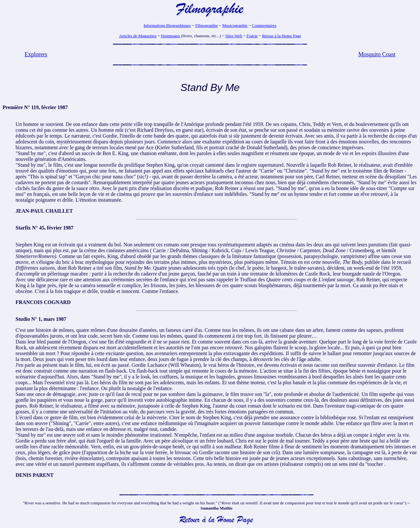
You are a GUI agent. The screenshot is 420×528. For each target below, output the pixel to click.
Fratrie (252, 36)
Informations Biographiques (167, 25)
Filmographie (206, 25)
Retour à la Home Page (282, 36)
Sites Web (234, 36)
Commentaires (264, 25)
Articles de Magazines (138, 36)
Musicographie (235, 25)
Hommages (170, 36)
